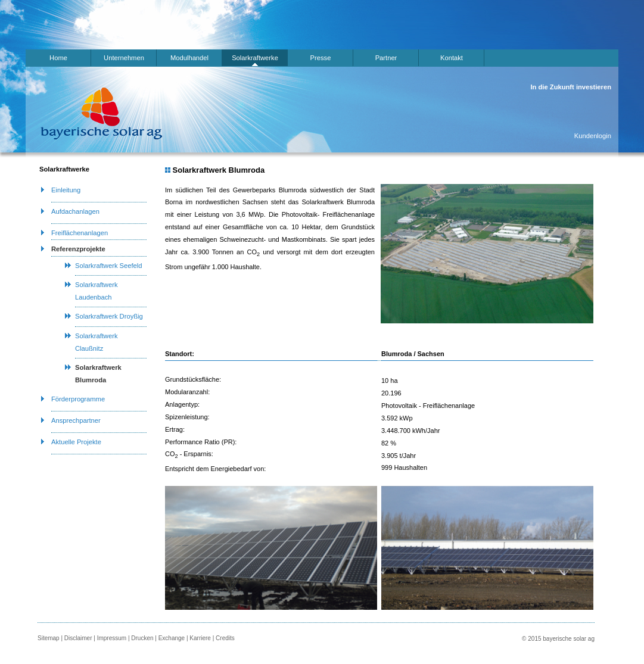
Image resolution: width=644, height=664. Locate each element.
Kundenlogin (593, 136)
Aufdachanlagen (75, 211)
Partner (386, 58)
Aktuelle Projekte (76, 442)
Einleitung (66, 190)
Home (58, 58)
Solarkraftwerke (255, 58)
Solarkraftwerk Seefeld (109, 266)
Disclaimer (78, 638)
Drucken (142, 638)
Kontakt (452, 58)
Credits (225, 638)
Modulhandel (189, 58)
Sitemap (49, 638)
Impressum (112, 638)
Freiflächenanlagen (80, 233)
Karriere (200, 638)
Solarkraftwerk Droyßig (109, 316)
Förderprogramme (78, 399)
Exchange (172, 638)
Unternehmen (124, 58)
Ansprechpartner (76, 420)
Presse (321, 58)
